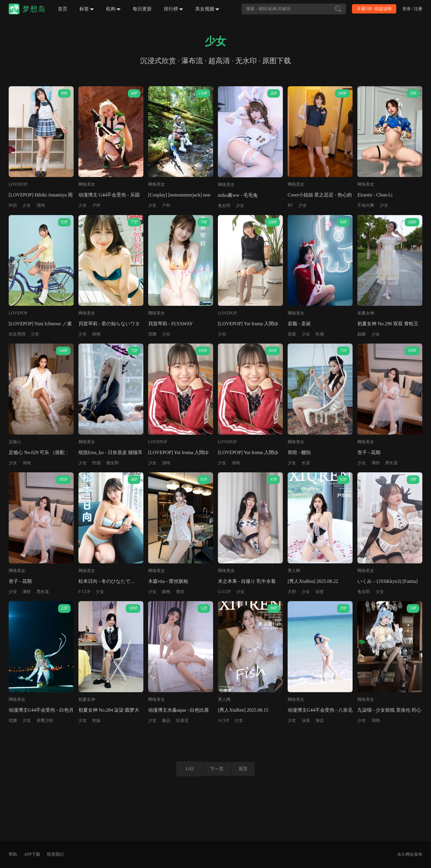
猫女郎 (113, 463)
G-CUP (224, 592)
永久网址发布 (410, 854)
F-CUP (84, 592)
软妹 (96, 720)
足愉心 (15, 442)
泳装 (306, 720)
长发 (306, 463)
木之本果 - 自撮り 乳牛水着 (247, 581)
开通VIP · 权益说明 (374, 9)
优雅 (152, 334)
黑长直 (391, 463)
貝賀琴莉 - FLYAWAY (170, 324)
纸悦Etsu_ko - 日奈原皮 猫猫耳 (110, 452)
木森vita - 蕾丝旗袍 (168, 581)
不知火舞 (366, 205)
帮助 (13, 854)
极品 (166, 720)
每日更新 (142, 9)
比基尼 (182, 720)
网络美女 (87, 184)
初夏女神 (366, 313)
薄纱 (376, 463)
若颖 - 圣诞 (299, 324)
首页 (63, 9)
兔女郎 (224, 206)
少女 (27, 205)
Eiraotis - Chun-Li (375, 195)
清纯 (41, 205)
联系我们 (55, 854)
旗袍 (166, 592)
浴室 (320, 592)
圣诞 (292, 334)
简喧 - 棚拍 (299, 452)
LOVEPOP (18, 184)
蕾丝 (180, 592)
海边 (320, 720)
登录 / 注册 (412, 9)
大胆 (292, 592)
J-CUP (223, 720)
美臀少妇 (45, 720)
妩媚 (362, 334)
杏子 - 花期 (369, 452)
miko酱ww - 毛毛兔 (238, 195)
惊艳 (96, 334)
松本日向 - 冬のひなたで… (107, 581)
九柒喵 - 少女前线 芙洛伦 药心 (389, 710)
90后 (13, 205)
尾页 (245, 769)
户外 (96, 205)
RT (290, 205)
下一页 (215, 769)
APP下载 (32, 854)
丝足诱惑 (17, 334)
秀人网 (294, 571)
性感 (320, 334)
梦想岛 (34, 9)
